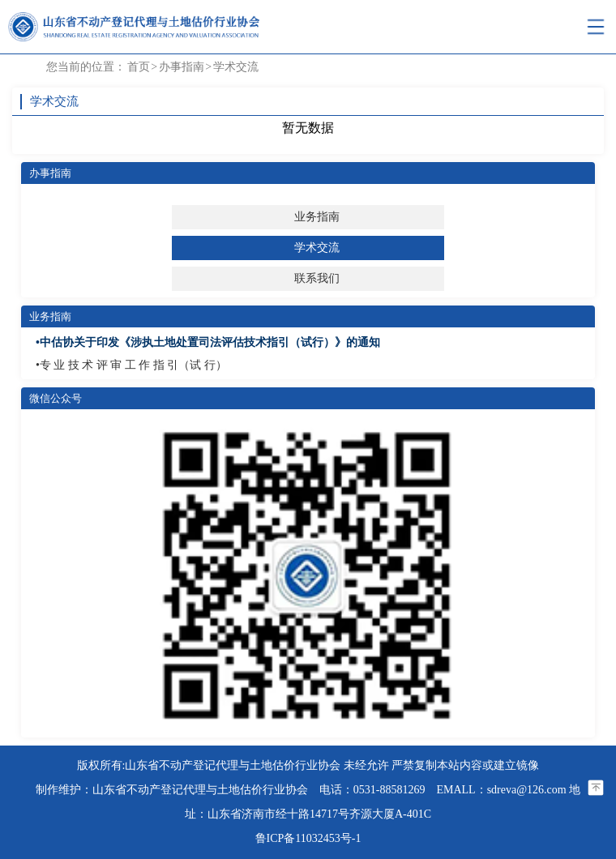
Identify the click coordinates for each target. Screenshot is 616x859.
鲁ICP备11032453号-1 (308, 838)
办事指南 (182, 67)
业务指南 (317, 217)
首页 (139, 67)
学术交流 (236, 67)
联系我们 (317, 278)
